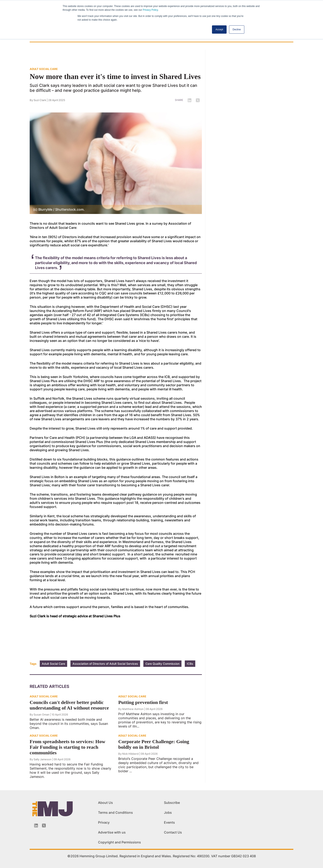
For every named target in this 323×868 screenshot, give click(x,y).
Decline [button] (237, 30)
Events (169, 822)
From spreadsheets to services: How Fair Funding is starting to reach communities (67, 747)
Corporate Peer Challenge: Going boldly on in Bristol (154, 744)
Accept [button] (219, 30)
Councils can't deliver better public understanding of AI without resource (69, 705)
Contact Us (173, 832)
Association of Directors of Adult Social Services (105, 664)
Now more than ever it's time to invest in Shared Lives (115, 77)
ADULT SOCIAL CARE (44, 69)
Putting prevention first (143, 702)
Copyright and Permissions (119, 842)
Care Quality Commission (162, 664)
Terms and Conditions (115, 812)
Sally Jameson (43, 759)
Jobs (168, 812)
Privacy (104, 822)
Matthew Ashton (133, 709)
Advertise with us (112, 832)
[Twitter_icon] (44, 825)
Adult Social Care (53, 664)
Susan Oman (42, 714)
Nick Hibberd (130, 754)
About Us (105, 803)
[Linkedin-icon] (36, 825)
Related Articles (49, 686)
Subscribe (172, 803)
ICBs (190, 664)
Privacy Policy (150, 10)
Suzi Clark (40, 100)
